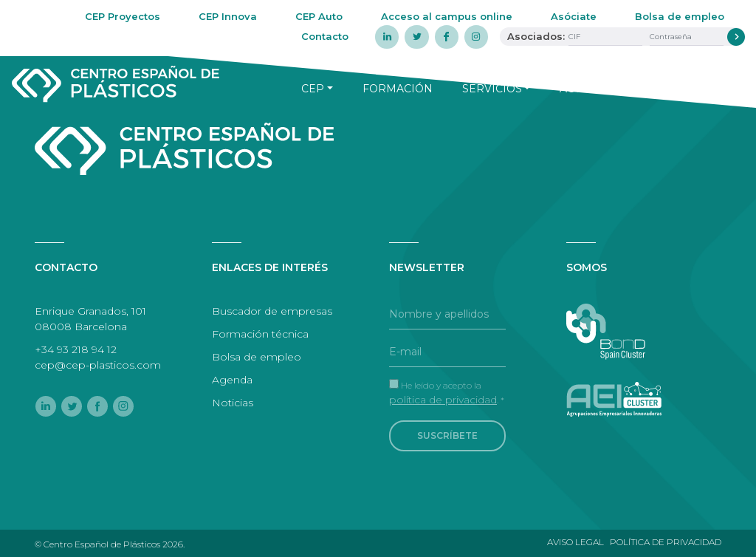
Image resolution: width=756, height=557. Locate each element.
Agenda (694, 89)
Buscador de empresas (272, 311)
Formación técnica (260, 334)
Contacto (325, 36)
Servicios (492, 89)
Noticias (233, 403)
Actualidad (595, 89)
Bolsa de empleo (680, 16)
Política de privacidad (666, 542)
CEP (313, 89)
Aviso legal (575, 542)
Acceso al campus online (447, 16)
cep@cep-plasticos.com (98, 365)
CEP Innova (228, 16)
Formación (398, 89)
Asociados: (536, 36)
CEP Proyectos (123, 16)
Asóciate (574, 16)
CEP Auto (319, 16)
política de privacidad (443, 400)
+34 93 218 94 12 (76, 349)
